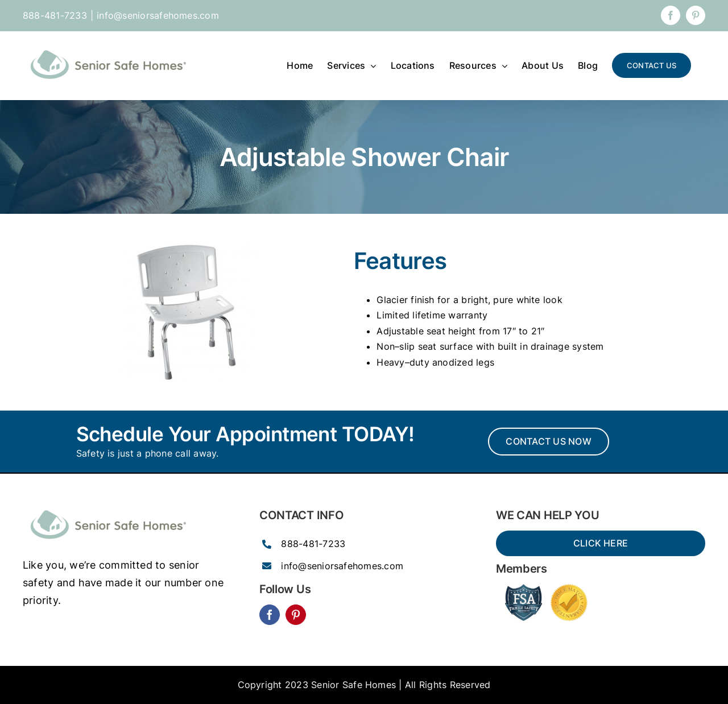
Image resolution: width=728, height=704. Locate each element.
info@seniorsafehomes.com (158, 15)
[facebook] (270, 615)
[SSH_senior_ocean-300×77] (108, 507)
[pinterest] (296, 615)
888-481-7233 (313, 544)
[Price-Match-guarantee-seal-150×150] (569, 589)
